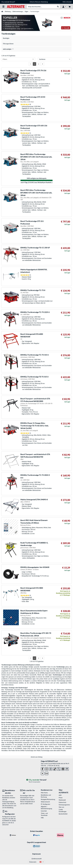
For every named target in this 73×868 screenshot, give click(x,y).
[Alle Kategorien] (3, 7)
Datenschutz (62, 802)
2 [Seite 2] (39, 64)
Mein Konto (44, 793)
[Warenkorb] (70, 7)
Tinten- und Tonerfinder (44, 814)
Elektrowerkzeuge (18, 11)
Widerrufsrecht (45, 802)
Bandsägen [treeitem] (6, 38)
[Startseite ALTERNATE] (16, 6)
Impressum (36, 854)
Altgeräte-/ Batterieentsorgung (46, 808)
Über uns (61, 807)
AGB (60, 795)
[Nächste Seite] (43, 64)
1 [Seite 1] (34, 64)
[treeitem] (36, 49)
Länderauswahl (36, 859)
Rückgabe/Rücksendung (47, 799)
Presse (61, 798)
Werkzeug (8, 11)
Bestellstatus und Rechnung (46, 796)
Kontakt (69, 2)
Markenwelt (62, 800)
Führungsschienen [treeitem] (8, 44)
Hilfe (64, 2)
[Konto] (64, 7)
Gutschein (44, 811)
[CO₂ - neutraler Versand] (36, 780)
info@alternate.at (30, 802)
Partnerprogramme (64, 805)
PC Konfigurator (46, 804)
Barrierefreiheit (63, 814)
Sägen (26, 11)
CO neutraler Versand (8, 2)
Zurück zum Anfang (37, 757)
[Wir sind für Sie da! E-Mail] (28, 792)
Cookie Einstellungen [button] (63, 811)
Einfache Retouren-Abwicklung (39, 2)
